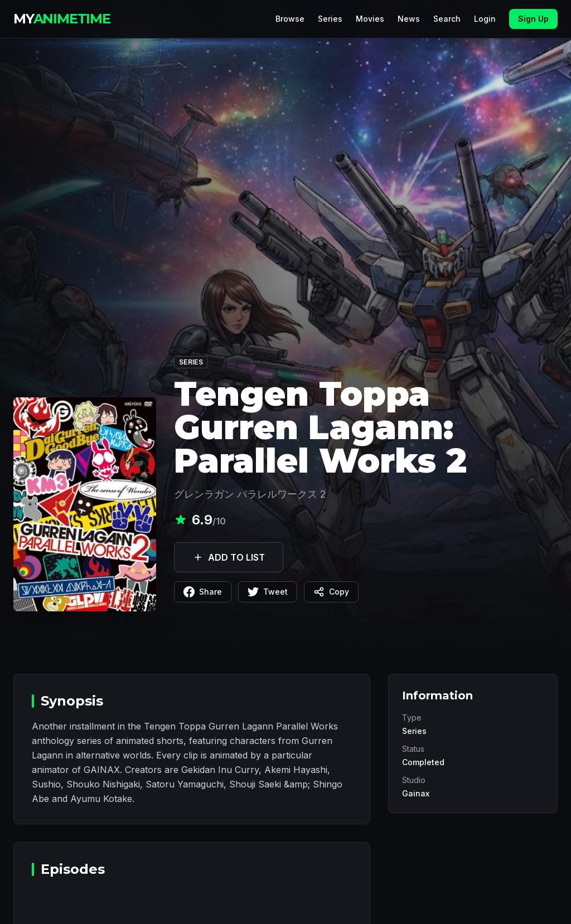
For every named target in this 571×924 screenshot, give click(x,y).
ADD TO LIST (229, 557)
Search (447, 19)
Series (330, 19)
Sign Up (533, 19)
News (409, 19)
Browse (290, 19)
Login (485, 19)
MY (62, 19)
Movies (370, 19)
